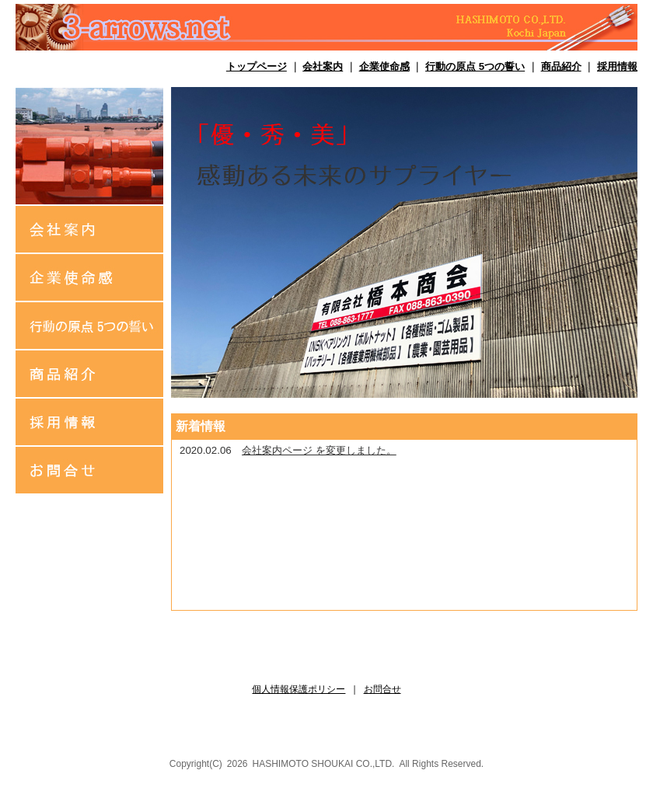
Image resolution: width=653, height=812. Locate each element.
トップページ (257, 66)
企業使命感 (384, 66)
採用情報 (617, 66)
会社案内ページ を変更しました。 (319, 450)
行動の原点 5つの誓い (475, 66)
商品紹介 (561, 66)
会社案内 (323, 66)
